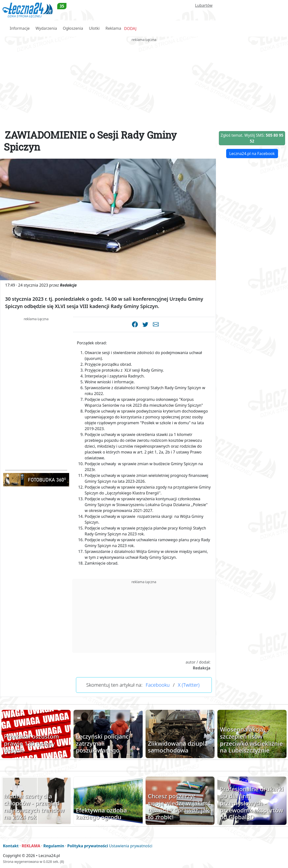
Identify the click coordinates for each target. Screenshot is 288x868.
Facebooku (158, 685)
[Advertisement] (144, 77)
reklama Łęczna (144, 40)
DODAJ (130, 29)
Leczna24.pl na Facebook (252, 154)
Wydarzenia (46, 28)
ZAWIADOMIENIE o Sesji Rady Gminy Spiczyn (90, 141)
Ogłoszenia (73, 28)
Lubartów (204, 5)
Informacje (20, 28)
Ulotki (94, 28)
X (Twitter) (189, 685)
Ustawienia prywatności (131, 846)
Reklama (113, 28)
